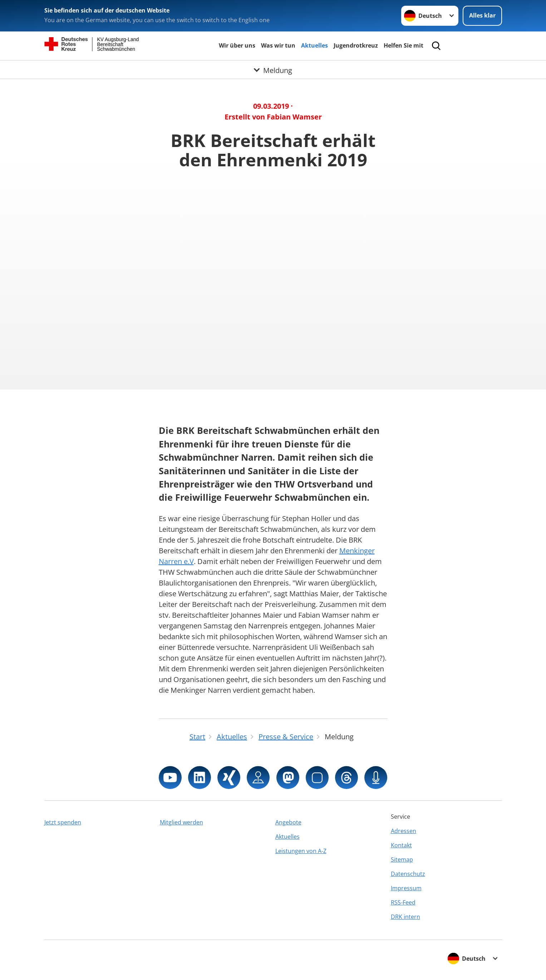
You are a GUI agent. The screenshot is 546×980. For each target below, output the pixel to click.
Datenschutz (408, 874)
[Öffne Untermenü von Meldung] (273, 69)
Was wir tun (278, 45)
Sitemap (402, 859)
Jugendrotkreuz (356, 45)
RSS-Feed (403, 902)
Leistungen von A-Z (301, 851)
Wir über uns (237, 45)
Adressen (404, 831)
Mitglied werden (181, 822)
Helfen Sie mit (404, 45)
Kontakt (401, 845)
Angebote (288, 822)
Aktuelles (314, 45)
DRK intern (405, 917)
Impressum (406, 888)
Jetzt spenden (63, 822)
